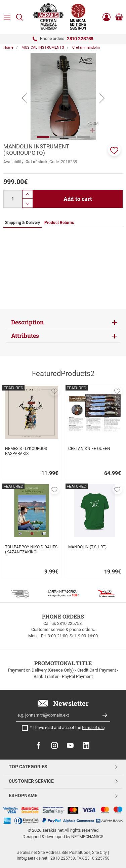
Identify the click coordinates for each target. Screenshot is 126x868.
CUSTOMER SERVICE (31, 781)
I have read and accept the (69, 728)
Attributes (25, 336)
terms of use (93, 728)
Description (27, 322)
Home (8, 48)
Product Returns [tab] (59, 223)
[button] (114, 150)
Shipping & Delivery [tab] (23, 223)
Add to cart (78, 199)
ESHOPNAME (23, 795)
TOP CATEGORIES (28, 767)
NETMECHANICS (87, 837)
